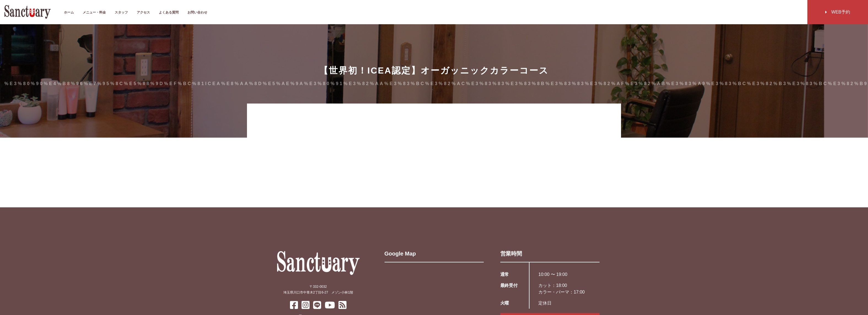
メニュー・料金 (94, 12)
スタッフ (121, 12)
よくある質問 (169, 12)
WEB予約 (838, 12)
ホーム (69, 12)
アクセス (143, 12)
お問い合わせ (197, 12)
